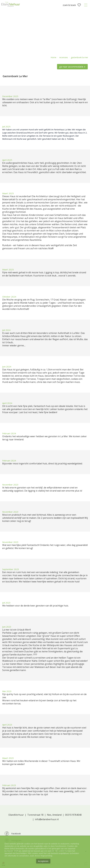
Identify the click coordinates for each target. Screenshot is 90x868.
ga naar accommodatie (71, 67)
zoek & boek (69, 5)
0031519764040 (73, 815)
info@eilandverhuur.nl (47, 819)
